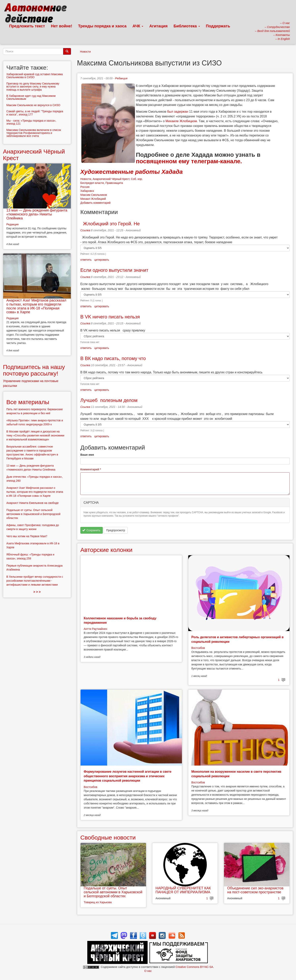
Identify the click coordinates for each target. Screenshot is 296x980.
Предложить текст (27, 26)
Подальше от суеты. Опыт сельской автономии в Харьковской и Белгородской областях (113, 892)
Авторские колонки (106, 550)
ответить (86, 260)
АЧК (138, 26)
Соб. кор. (137, 179)
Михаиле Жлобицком (181, 121)
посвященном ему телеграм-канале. (189, 161)
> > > (37, 592)
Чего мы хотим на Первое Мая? (27, 536)
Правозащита (114, 183)
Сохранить (91, 530)
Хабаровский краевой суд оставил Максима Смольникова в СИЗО (35, 76)
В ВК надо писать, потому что (113, 358)
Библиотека (187, 26)
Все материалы (28, 402)
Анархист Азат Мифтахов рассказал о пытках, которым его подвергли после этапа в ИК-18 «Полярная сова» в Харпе (36, 306)
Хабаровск (87, 191)
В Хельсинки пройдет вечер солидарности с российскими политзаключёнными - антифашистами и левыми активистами (35, 581)
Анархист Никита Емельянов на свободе (33, 503)
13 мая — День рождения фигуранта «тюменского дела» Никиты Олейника (37, 214)
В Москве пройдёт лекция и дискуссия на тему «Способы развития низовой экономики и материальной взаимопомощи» (35, 435)
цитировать (102, 260)
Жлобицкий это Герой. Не (110, 224)
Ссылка (85, 230)
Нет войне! (62, 26)
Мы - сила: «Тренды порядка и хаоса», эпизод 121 (31, 122)
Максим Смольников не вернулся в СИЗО (33, 105)
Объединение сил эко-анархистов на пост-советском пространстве (255, 890)
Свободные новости (108, 837)
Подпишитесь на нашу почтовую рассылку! (34, 370)
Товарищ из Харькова (98, 902)
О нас (148, 971)
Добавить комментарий (95, 203)
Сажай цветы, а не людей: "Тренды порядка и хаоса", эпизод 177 (35, 113)
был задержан (178, 112)
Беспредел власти (92, 183)
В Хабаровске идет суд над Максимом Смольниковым (31, 97)
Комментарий (91, 469)
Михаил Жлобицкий (93, 199)
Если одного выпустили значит (114, 270)
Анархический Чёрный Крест (111, 179)
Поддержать (218, 26)
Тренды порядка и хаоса (102, 26)
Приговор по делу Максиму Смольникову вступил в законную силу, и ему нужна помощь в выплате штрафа (33, 87)
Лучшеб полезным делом (109, 400)
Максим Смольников (94, 195)
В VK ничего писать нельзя (111, 317)
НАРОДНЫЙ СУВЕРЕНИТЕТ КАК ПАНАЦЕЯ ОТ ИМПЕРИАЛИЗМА (183, 890)
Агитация (158, 26)
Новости (85, 52)
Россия (85, 187)
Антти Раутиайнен (95, 629)
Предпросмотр (116, 530)
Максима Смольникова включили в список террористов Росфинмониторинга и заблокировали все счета (34, 133)
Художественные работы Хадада (132, 172)
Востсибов (198, 648)
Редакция (121, 78)
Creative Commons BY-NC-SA (194, 967)
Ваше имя (87, 455)
